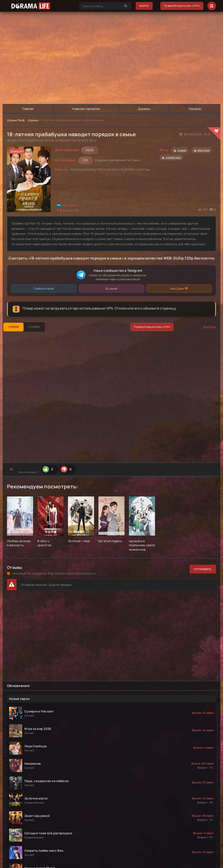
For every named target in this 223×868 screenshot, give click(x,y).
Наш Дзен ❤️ (179, 288)
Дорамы (144, 109)
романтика (173, 157)
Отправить (203, 569)
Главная (28, 109)
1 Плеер (14, 327)
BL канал (111, 288)
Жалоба (210, 327)
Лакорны (195, 109)
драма (182, 150)
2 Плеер (37, 327)
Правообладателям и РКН (182, 6)
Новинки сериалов (86, 109)
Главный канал (44, 288)
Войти (143, 6)
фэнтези (204, 150)
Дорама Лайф (16, 120)
